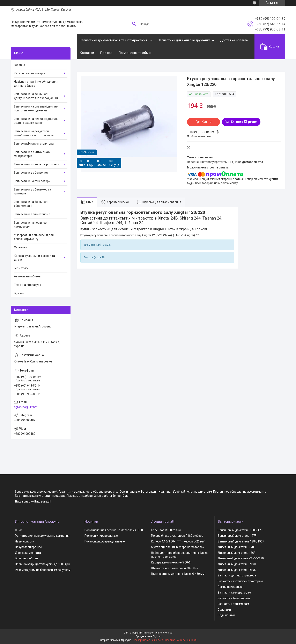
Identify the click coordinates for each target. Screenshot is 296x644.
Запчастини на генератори (32, 181)
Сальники (21, 247)
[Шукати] (134, 24)
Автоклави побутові (28, 276)
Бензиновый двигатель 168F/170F (241, 530)
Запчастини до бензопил (31, 173)
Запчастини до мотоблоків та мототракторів (114, 40)
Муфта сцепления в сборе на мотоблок (178, 547)
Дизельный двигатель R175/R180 (241, 558)
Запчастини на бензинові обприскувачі (31, 204)
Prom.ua (168, 633)
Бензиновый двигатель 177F (237, 536)
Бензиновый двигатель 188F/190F (241, 541)
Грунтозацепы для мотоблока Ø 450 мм (178, 574)
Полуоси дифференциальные (105, 541)
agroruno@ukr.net (26, 407)
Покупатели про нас (28, 547)
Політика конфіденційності (181, 640)
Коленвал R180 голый (166, 530)
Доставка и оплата (28, 553)
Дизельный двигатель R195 (237, 570)
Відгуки (19, 293)
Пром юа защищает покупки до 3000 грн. (43, 564)
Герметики (21, 268)
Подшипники (226, 615)
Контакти (87, 53)
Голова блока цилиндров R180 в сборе (177, 536)
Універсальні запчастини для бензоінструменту (34, 237)
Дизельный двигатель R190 (237, 564)
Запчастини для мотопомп (32, 214)
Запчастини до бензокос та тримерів (32, 192)
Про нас (106, 53)
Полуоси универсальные (101, 536)
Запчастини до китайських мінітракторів (32, 154)
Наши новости (25, 541)
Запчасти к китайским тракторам (240, 581)
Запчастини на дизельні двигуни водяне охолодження (36, 121)
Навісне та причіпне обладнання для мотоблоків (36, 84)
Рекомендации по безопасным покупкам (43, 570)
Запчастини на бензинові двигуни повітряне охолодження (36, 96)
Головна (20, 65)
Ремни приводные (230, 587)
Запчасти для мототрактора (237, 575)
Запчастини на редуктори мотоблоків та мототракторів (34, 133)
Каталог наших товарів (30, 73)
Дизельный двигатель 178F (236, 547)
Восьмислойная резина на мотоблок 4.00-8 (114, 530)
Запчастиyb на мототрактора (34, 144)
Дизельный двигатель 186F (236, 553)
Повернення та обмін (135, 53)
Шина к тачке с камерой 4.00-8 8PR (175, 568)
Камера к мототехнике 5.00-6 (171, 562)
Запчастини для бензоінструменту (184, 40)
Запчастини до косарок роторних (36, 164)
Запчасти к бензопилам (234, 598)
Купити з (244, 122)
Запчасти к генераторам (234, 593)
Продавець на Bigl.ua (148, 636)
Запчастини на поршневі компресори (31, 225)
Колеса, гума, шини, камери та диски (34, 258)
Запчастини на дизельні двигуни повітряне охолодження (36, 109)
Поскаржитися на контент (148, 640)
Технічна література (28, 285)
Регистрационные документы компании (42, 536)
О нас (19, 530)
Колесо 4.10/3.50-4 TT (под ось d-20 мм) (178, 541)
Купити (207, 122)
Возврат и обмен (26, 558)
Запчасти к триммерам (233, 604)
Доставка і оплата (234, 40)
